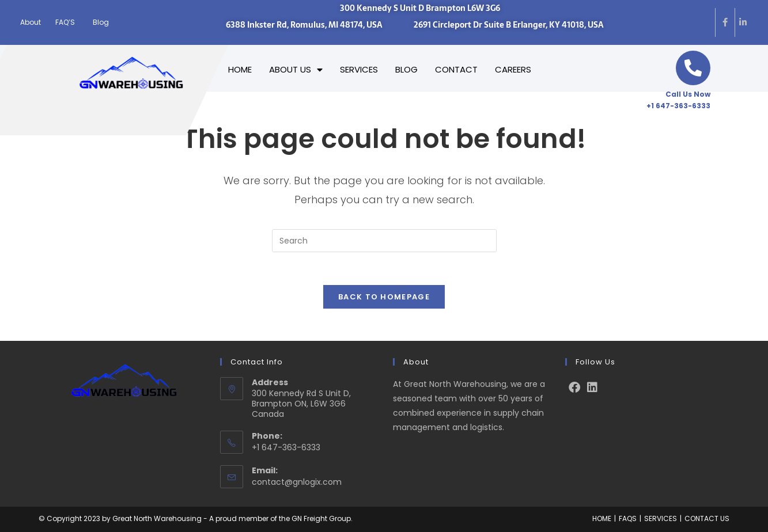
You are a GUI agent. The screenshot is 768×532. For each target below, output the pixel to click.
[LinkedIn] (592, 387)
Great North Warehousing (157, 518)
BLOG (406, 69)
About (31, 22)
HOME (240, 69)
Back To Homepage (384, 299)
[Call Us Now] (693, 68)
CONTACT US (707, 518)
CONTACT (456, 69)
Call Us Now (688, 94)
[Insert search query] (384, 241)
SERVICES (359, 69)
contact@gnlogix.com (297, 481)
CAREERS (513, 69)
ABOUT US (296, 70)
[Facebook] (574, 387)
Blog (101, 22)
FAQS (628, 518)
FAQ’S (65, 22)
